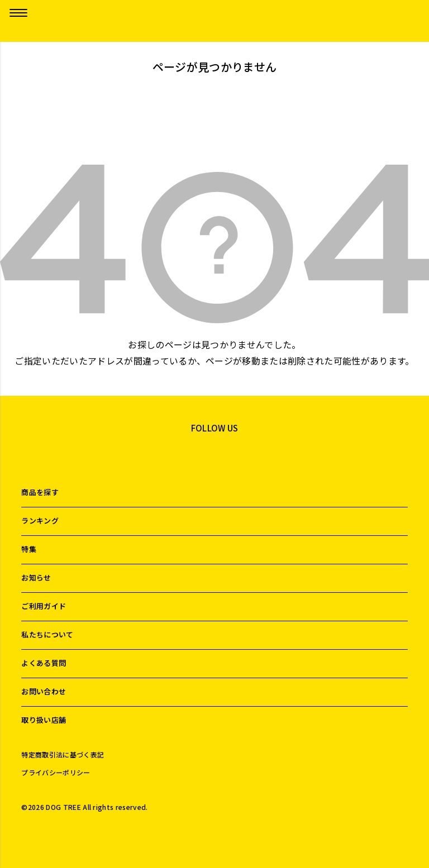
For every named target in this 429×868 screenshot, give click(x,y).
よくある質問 (44, 663)
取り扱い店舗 (44, 720)
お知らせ (36, 577)
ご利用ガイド (44, 606)
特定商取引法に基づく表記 (63, 755)
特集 (29, 549)
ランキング (40, 521)
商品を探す (40, 492)
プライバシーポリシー (56, 773)
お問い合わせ (44, 691)
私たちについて (47, 634)
